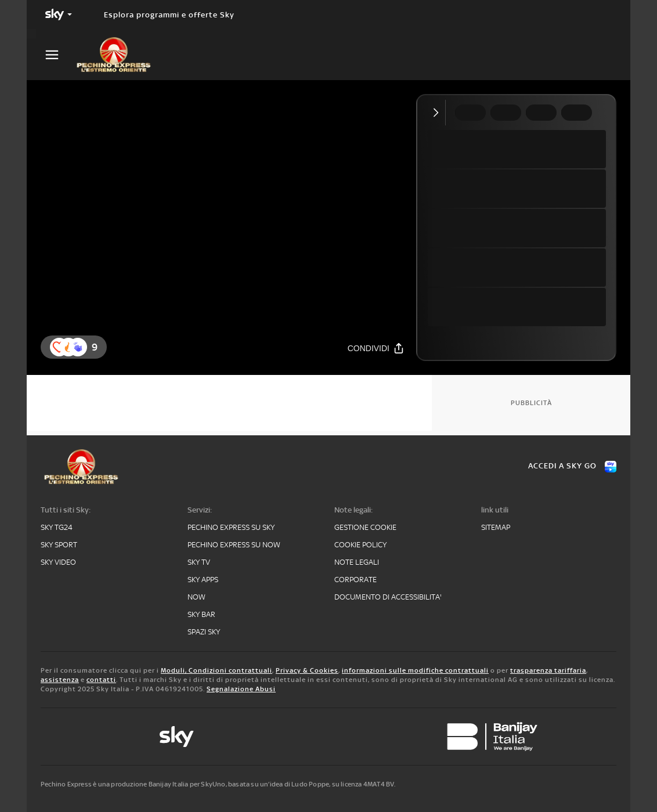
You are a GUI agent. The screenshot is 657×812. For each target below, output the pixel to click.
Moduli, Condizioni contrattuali (216, 670)
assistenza (60, 680)
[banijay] (492, 737)
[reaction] (78, 347)
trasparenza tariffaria (548, 670)
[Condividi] (376, 348)
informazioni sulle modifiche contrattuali (415, 670)
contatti (101, 680)
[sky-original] (176, 737)
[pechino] (120, 55)
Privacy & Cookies (307, 670)
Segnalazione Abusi (241, 689)
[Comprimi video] (438, 113)
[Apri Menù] (59, 55)
